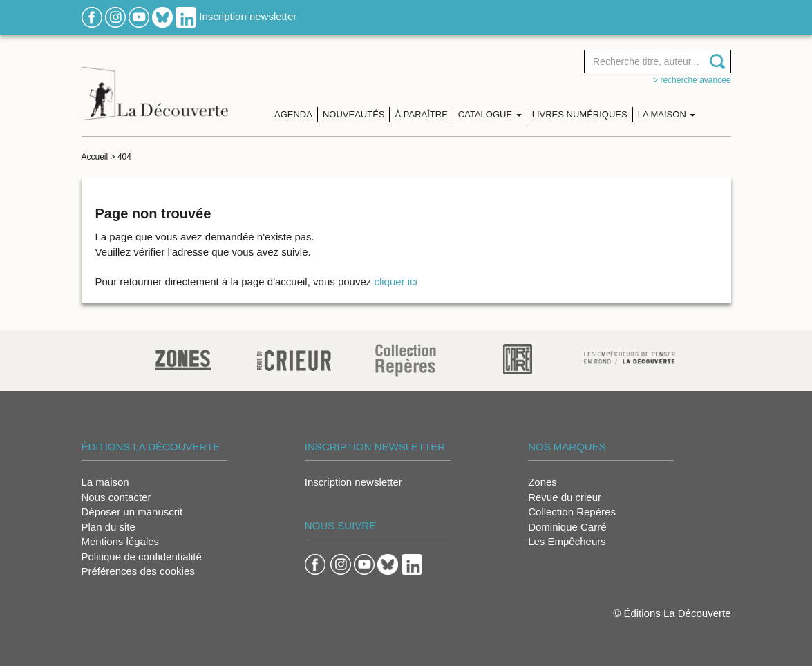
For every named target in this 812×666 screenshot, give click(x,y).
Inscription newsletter (248, 16)
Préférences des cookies (138, 571)
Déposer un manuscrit (132, 512)
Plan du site (108, 527)
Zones (542, 482)
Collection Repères (572, 512)
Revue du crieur (565, 497)
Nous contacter (116, 497)
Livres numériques (580, 114)
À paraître (421, 114)
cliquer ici (396, 282)
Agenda (293, 114)
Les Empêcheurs (567, 541)
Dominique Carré (567, 527)
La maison (105, 482)
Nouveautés (354, 114)
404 (124, 157)
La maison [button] (667, 114)
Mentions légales (121, 541)
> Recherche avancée (692, 80)
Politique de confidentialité (142, 556)
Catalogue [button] (490, 114)
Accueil (95, 157)
